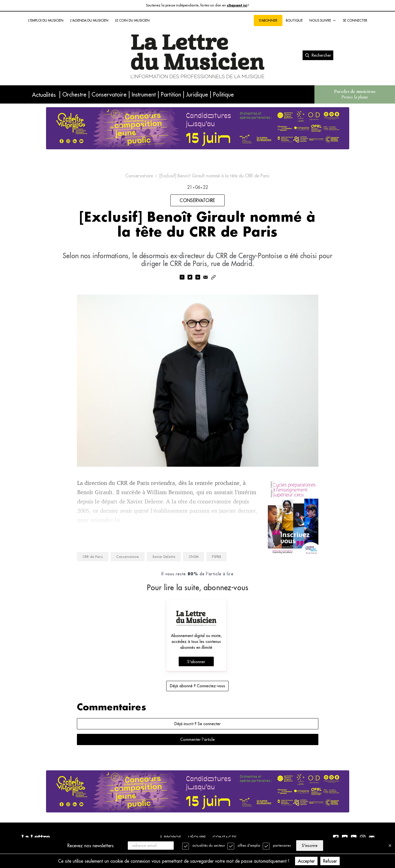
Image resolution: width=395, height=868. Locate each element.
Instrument (144, 94)
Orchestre (74, 94)
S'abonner (268, 20)
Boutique (294, 20)
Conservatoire (109, 94)
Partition (171, 94)
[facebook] (182, 278)
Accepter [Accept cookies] (306, 861)
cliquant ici (237, 5)
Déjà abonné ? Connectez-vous (197, 686)
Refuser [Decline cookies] (330, 861)
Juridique (197, 94)
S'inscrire (310, 846)
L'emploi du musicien (46, 20)
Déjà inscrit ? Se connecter (197, 724)
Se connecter (355, 20)
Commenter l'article (197, 739)
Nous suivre (323, 20)
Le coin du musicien (132, 20)
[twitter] (190, 278)
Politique (223, 94)
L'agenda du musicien (89, 20)
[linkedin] (198, 278)
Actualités (44, 95)
